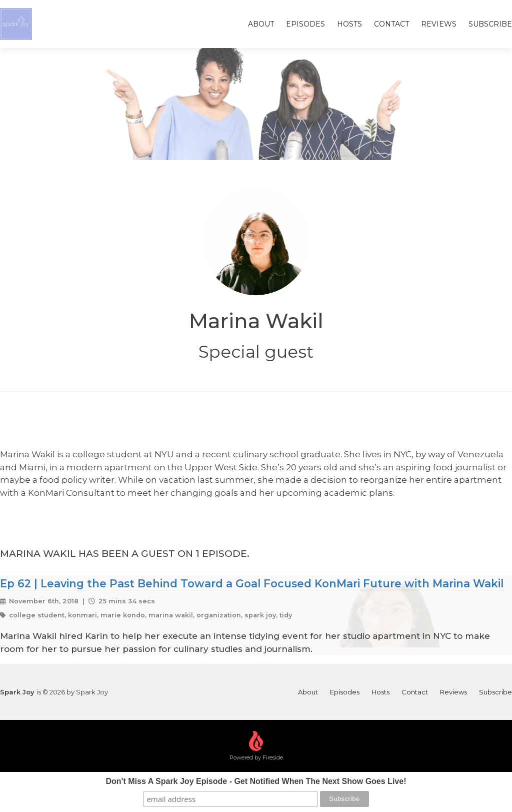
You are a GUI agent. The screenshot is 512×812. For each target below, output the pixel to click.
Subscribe (490, 24)
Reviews (439, 24)
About (261, 24)
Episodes (305, 24)
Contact (391, 24)
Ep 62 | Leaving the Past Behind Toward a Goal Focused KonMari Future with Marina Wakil (252, 583)
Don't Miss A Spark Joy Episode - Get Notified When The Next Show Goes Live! (256, 781)
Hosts (349, 24)
